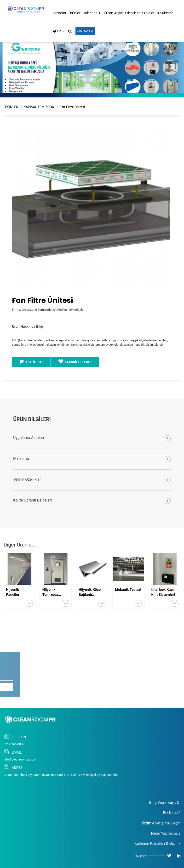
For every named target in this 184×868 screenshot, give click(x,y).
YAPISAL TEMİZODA (39, 107)
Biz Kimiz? (165, 13)
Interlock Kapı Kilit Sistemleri (163, 592)
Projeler (148, 13)
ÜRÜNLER (11, 107)
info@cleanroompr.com (20, 759)
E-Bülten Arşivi (111, 13)
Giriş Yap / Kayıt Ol (165, 803)
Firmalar (60, 13)
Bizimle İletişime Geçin (161, 823)
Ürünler (75, 13)
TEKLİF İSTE (31, 361)
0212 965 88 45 (14, 744)
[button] (166, 133)
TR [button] (58, 31)
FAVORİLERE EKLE (75, 361)
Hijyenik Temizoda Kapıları (50, 592)
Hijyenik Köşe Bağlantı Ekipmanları (90, 592)
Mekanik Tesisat (128, 590)
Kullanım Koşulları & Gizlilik (157, 843)
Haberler (90, 13)
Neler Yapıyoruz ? (166, 833)
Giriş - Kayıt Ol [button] (85, 31)
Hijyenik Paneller (13, 592)
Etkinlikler (132, 13)
